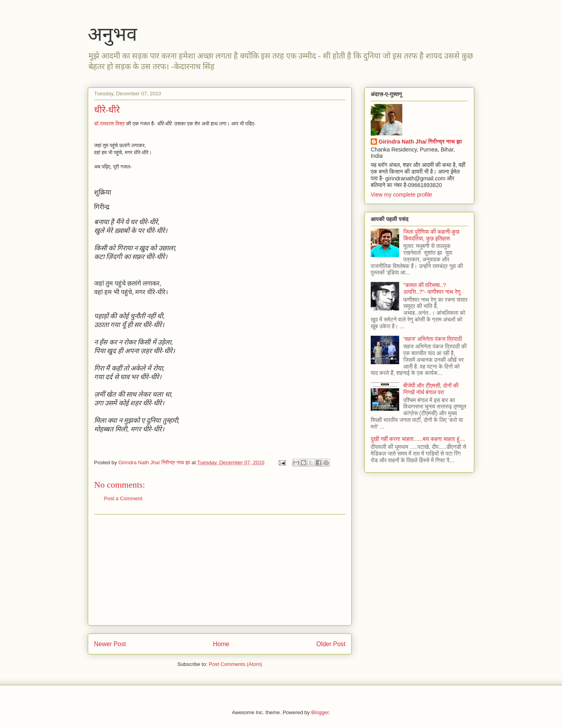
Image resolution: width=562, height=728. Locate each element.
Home (221, 644)
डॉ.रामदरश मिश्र (109, 124)
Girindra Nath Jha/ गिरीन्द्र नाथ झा (420, 142)
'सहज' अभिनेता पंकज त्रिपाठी (433, 339)
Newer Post (110, 644)
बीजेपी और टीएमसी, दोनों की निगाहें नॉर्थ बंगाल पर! (431, 389)
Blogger (320, 712)
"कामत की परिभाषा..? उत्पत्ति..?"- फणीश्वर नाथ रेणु (432, 288)
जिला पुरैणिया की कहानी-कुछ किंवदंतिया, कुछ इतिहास (432, 235)
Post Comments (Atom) (235, 664)
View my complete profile (401, 195)
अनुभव (112, 34)
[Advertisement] (220, 570)
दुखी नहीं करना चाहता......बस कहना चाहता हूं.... (418, 439)
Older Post (331, 644)
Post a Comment (123, 498)
